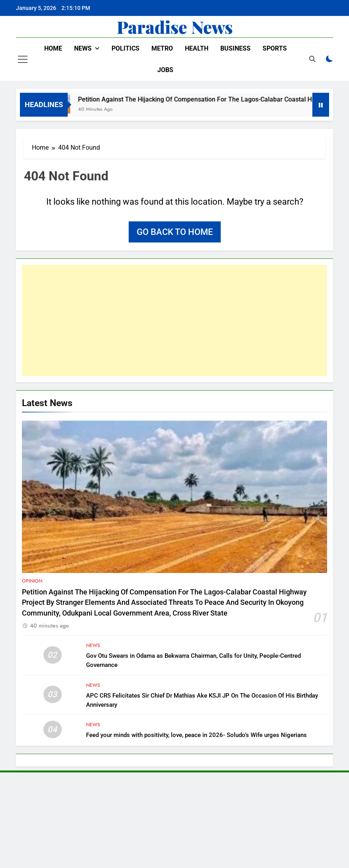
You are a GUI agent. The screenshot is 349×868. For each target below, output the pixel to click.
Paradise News (175, 27)
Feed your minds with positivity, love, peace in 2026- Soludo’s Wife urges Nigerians (196, 735)
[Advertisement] (174, 321)
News (83, 48)
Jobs (165, 70)
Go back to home (175, 232)
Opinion (32, 581)
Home (53, 48)
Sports (275, 48)
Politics (125, 48)
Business (235, 48)
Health (197, 48)
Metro (162, 48)
